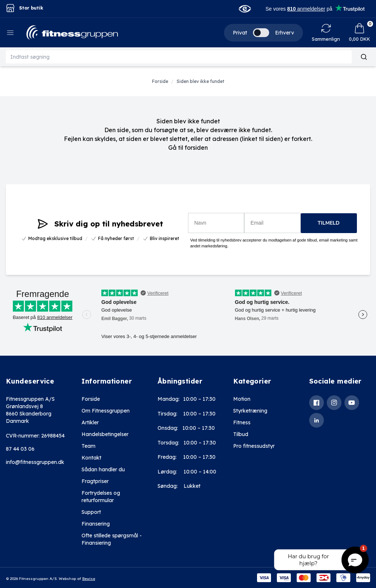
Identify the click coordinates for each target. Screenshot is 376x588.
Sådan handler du (103, 469)
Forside (91, 399)
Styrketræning (250, 411)
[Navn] (216, 223)
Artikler (90, 422)
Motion (242, 399)
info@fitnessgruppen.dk (35, 462)
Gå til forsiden (188, 148)
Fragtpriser (95, 481)
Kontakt (91, 458)
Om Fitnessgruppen (106, 411)
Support (91, 512)
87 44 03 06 (20, 449)
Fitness (242, 422)
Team (88, 446)
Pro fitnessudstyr (254, 446)
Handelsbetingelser (105, 434)
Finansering (96, 524)
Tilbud (241, 434)
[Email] (272, 223)
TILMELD (329, 223)
